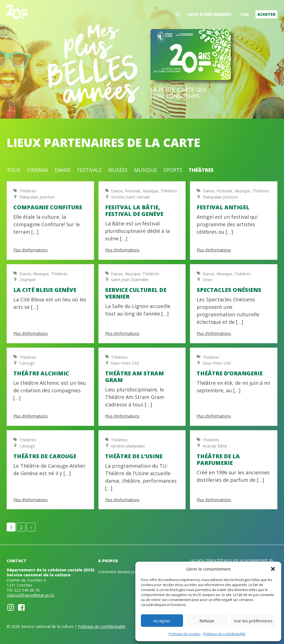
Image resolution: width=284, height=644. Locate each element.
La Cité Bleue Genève (45, 290)
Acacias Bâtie (215, 446)
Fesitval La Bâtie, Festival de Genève (134, 211)
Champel (27, 280)
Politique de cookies (185, 634)
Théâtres (201, 170)
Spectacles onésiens (229, 290)
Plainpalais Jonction (37, 197)
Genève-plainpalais (128, 446)
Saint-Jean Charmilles (130, 280)
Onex (208, 280)
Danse (63, 170)
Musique (145, 170)
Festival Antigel (223, 207)
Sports (173, 170)
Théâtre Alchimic (41, 373)
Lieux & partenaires (209, 14)
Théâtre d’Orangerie (230, 373)
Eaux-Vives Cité (125, 363)
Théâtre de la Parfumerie (218, 460)
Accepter (162, 621)
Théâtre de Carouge (45, 456)
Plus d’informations (31, 250)
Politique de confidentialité (224, 634)
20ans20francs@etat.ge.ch (30, 595)
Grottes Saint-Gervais (130, 197)
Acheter (266, 14)
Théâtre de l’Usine (134, 456)
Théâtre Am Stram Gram (135, 377)
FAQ (244, 14)
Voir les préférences (253, 621)
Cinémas (38, 170)
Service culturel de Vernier (136, 293)
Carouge (27, 363)
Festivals (89, 170)
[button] (273, 569)
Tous (14, 170)
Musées (118, 170)
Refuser (207, 621)
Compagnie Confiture (48, 207)
